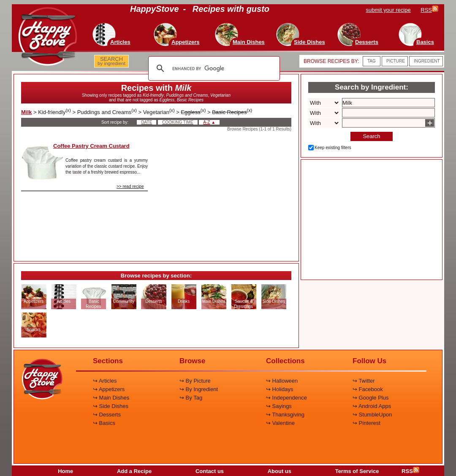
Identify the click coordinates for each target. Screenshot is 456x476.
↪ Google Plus (370, 398)
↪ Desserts (107, 415)
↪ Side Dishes (111, 406)
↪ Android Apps (372, 406)
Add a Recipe (134, 471)
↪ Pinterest (366, 423)
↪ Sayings (279, 406)
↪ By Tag (191, 398)
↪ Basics (104, 423)
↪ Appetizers (109, 389)
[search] (213, 68)
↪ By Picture (195, 381)
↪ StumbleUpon (372, 415)
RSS (410, 471)
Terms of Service (357, 471)
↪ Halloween (282, 381)
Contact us (210, 471)
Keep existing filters (333, 148)
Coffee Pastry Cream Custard (91, 146)
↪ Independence (286, 398)
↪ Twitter (364, 381)
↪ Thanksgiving (285, 415)
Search (371, 136)
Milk (26, 112)
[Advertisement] (227, 194)
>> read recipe (130, 186)
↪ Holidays (280, 389)
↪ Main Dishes (111, 398)
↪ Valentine (280, 423)
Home (65, 471)
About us (280, 471)
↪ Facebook (368, 389)
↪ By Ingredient (199, 389)
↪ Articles (105, 381)
